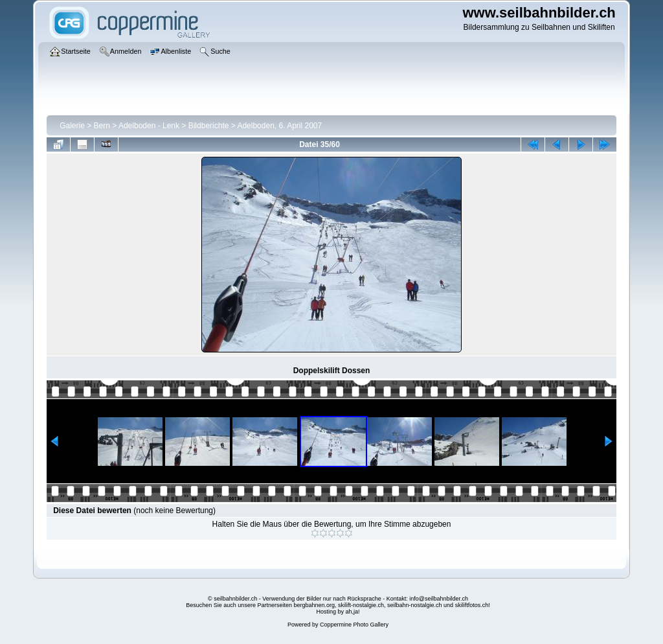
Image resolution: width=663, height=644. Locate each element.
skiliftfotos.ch (472, 605)
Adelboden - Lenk (149, 126)
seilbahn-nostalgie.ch (415, 605)
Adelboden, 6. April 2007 (279, 126)
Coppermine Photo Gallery (354, 625)
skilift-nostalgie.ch (361, 605)
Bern (102, 126)
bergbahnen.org (314, 605)
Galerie (72, 126)
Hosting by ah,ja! (338, 612)
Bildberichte (209, 126)
